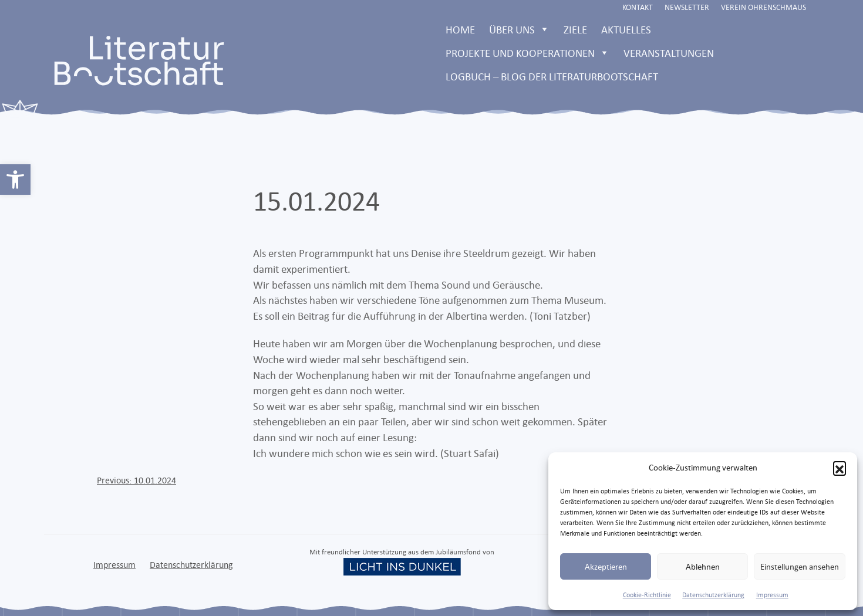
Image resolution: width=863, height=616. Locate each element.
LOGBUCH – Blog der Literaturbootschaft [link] (552, 76)
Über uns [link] (519, 29)
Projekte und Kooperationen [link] (527, 53)
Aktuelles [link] (626, 29)
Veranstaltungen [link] (669, 53)
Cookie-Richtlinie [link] (647, 595)
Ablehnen (703, 566)
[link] (15, 180)
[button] (840, 468)
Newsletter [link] (687, 7)
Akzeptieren (606, 566)
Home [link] (460, 29)
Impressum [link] (772, 595)
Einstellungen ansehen (800, 566)
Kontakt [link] (638, 7)
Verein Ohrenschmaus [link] (763, 7)
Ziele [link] (575, 29)
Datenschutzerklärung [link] (713, 595)
